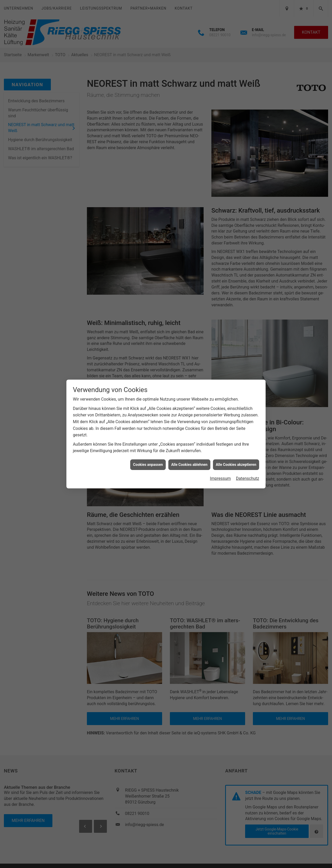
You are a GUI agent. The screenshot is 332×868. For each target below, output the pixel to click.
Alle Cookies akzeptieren (236, 465)
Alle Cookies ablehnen (189, 465)
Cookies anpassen (148, 465)
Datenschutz (248, 478)
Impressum (220, 478)
